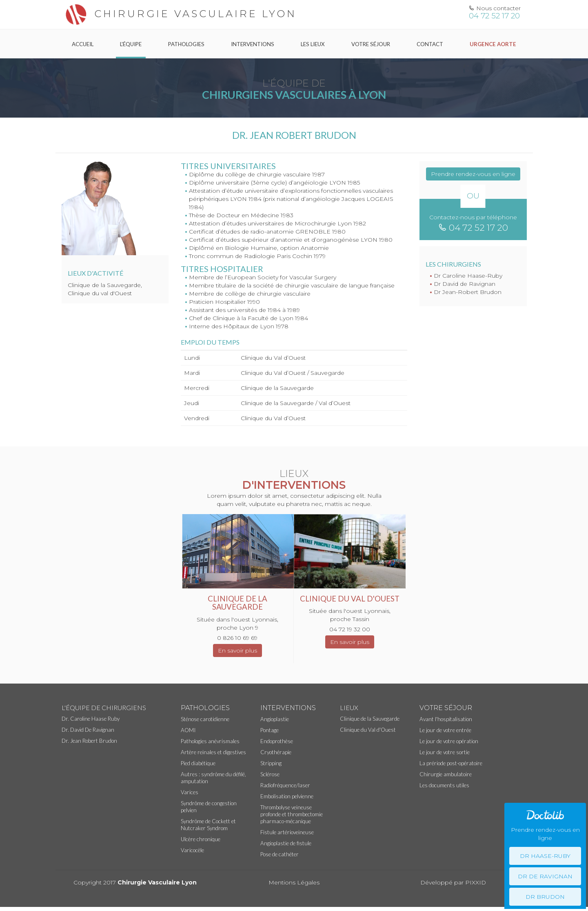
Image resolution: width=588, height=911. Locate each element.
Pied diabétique (198, 763)
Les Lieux (313, 44)
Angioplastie (275, 719)
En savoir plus (237, 650)
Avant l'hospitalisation (446, 719)
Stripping (271, 763)
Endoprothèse (277, 741)
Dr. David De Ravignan (88, 730)
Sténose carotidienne (205, 719)
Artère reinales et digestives (213, 752)
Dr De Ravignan (545, 876)
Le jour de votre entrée (445, 730)
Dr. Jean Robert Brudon (89, 741)
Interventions (253, 44)
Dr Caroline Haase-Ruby (468, 276)
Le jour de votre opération (449, 741)
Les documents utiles (444, 785)
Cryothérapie (276, 752)
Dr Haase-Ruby (545, 856)
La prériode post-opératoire (451, 763)
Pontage (270, 730)
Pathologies (186, 44)
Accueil (83, 44)
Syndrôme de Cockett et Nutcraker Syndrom (208, 825)
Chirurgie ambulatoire (446, 774)
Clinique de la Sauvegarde (370, 719)
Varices (190, 792)
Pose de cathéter (280, 854)
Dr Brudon (545, 897)
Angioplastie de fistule (286, 843)
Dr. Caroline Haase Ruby (91, 719)
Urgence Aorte (493, 44)
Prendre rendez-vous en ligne (473, 174)
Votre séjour (371, 44)
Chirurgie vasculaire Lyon (179, 14)
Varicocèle (192, 850)
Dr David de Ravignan (465, 284)
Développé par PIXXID (453, 882)
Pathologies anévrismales (210, 741)
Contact (430, 44)
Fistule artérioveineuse (287, 832)
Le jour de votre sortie (445, 752)
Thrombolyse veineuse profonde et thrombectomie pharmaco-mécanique (292, 814)
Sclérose (270, 774)
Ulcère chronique (201, 839)
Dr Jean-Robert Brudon (468, 292)
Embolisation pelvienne (287, 796)
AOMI (188, 730)
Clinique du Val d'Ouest (368, 730)
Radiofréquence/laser (285, 785)
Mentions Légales (294, 882)
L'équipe (131, 44)
